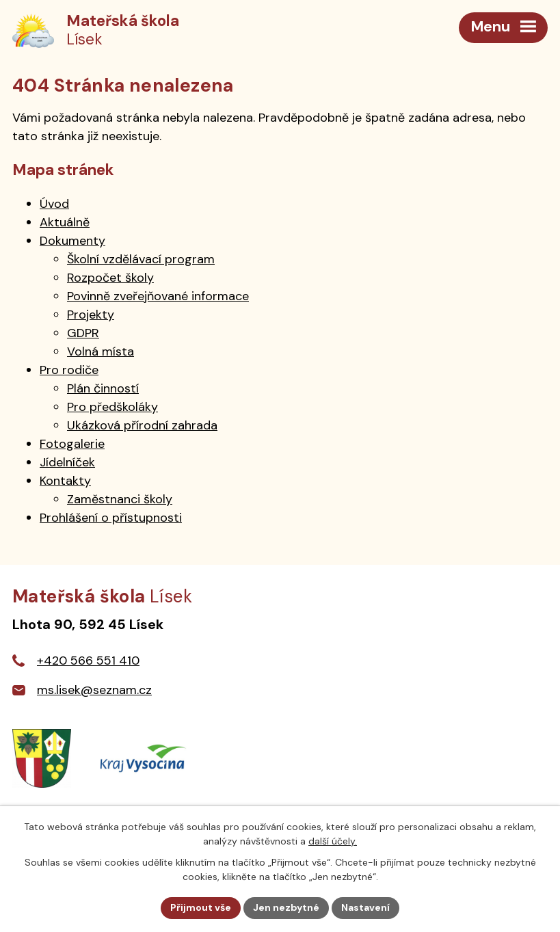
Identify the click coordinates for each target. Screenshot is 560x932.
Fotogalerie (72, 444)
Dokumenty (72, 241)
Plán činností (103, 388)
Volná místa (101, 351)
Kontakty (65, 481)
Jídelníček (67, 462)
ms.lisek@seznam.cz (94, 690)
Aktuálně (65, 222)
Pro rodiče (69, 370)
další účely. (333, 841)
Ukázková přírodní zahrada (142, 425)
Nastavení (365, 907)
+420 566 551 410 (88, 661)
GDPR (83, 333)
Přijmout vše (201, 907)
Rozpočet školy (110, 278)
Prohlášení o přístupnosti (111, 518)
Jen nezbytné (286, 907)
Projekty (91, 315)
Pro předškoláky (112, 407)
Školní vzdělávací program (141, 259)
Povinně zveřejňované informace (158, 296)
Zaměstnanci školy (120, 499)
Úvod (54, 204)
